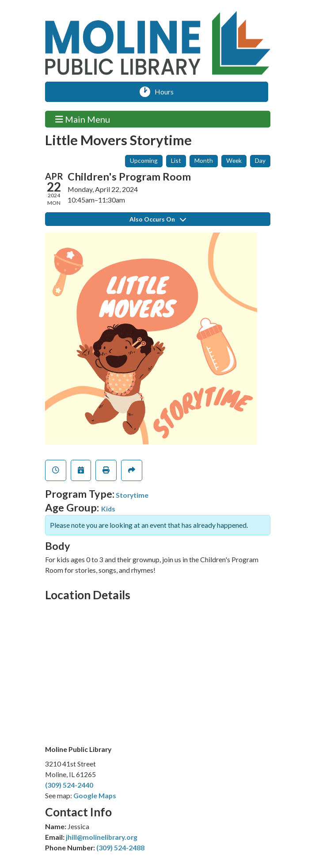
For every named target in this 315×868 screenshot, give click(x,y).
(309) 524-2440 (69, 785)
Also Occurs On (158, 219)
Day (260, 160)
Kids (108, 509)
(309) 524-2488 (120, 847)
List (176, 160)
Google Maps (95, 795)
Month (204, 160)
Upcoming (144, 160)
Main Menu (83, 119)
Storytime (132, 495)
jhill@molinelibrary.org (102, 837)
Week (234, 160)
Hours (167, 92)
